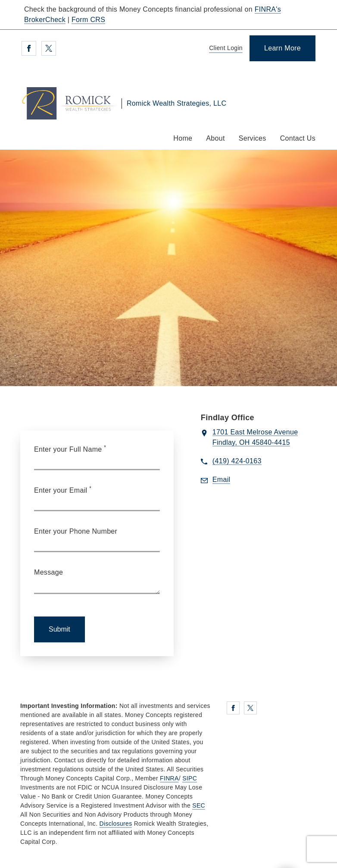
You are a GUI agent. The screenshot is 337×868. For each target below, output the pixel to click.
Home (183, 138)
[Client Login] (224, 49)
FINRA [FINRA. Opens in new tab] (169, 778)
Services (253, 138)
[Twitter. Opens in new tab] (49, 48)
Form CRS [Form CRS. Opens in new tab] (88, 20)
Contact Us (298, 138)
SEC (199, 805)
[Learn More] (282, 48)
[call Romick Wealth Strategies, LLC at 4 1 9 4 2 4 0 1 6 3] (237, 461)
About (215, 138)
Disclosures (116, 824)
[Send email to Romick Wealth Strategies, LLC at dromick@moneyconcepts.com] (222, 480)
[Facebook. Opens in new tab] (29, 48)
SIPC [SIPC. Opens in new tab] (190, 778)
